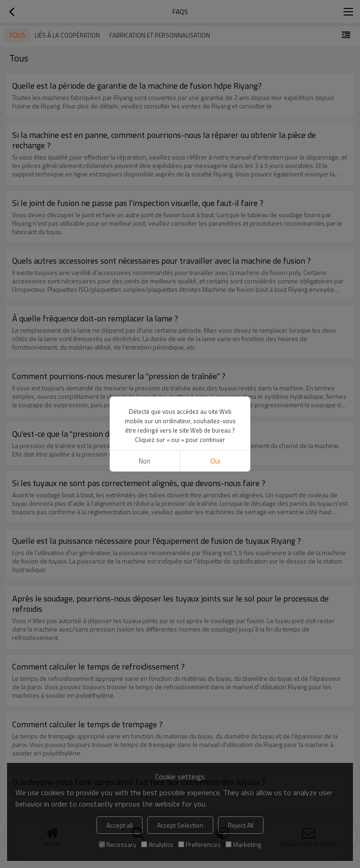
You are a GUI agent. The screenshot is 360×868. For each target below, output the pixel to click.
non (145, 461)
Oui (215, 461)
